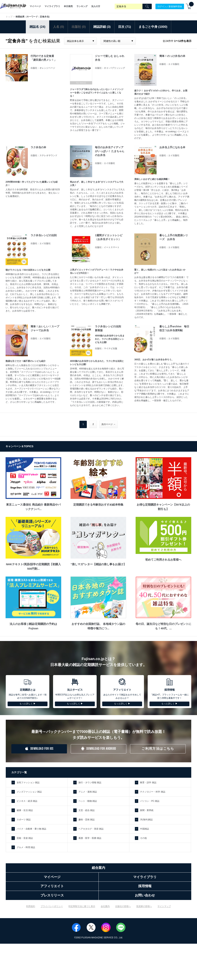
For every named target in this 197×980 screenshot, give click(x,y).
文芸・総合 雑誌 (87, 810)
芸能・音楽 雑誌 (25, 838)
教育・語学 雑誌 (148, 783)
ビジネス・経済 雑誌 (27, 801)
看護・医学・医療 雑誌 (90, 838)
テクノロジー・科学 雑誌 (153, 792)
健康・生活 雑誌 (25, 810)
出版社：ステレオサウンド (44, 155)
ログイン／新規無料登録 (170, 6)
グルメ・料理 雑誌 (26, 847)
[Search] (147, 6)
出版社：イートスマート (107, 247)
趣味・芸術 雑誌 (87, 820)
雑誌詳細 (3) (102, 27)
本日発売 (68, 6)
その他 (143, 838)
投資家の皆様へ (144, 906)
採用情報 (145, 886)
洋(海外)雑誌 (146, 820)
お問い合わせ (145, 895)
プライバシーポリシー (52, 906)
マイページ (35, 6)
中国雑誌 (145, 829)
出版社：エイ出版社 (169, 64)
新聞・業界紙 (147, 810)
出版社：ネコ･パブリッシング (110, 68)
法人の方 (96, 6)
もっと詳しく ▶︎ (28, 704)
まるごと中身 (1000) (153, 27)
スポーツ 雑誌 (24, 820)
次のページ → (108, 424)
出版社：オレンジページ (43, 68)
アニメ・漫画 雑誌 (88, 792)
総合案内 (98, 868)
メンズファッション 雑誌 (29, 792)
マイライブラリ (52, 6)
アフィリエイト (52, 886)
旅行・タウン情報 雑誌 (90, 783)
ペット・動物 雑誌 (88, 801)
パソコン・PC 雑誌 (150, 801)
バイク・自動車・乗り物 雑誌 (31, 829)
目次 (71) (125, 27)
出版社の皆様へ (123, 906)
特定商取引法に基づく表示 (82, 906)
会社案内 (105, 906)
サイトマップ (164, 906)
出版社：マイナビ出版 (106, 348)
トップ (9, 17)
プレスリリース (52, 895)
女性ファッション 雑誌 (28, 783)
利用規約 (31, 906)
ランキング (82, 6)
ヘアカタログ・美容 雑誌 (91, 829)
